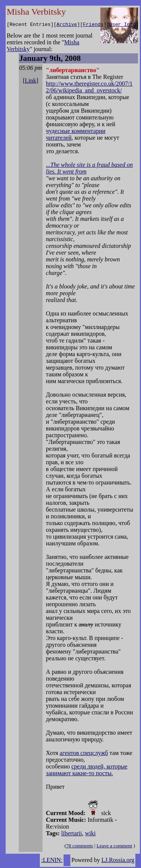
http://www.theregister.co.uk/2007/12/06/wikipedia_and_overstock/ (89, 88)
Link (30, 82)
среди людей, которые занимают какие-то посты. (87, 771)
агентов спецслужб (84, 754)
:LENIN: (52, 861)
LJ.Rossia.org (118, 861)
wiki (90, 834)
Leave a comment (114, 847)
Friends (93, 25)
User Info (123, 25)
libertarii (72, 834)
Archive (67, 25)
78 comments (80, 847)
